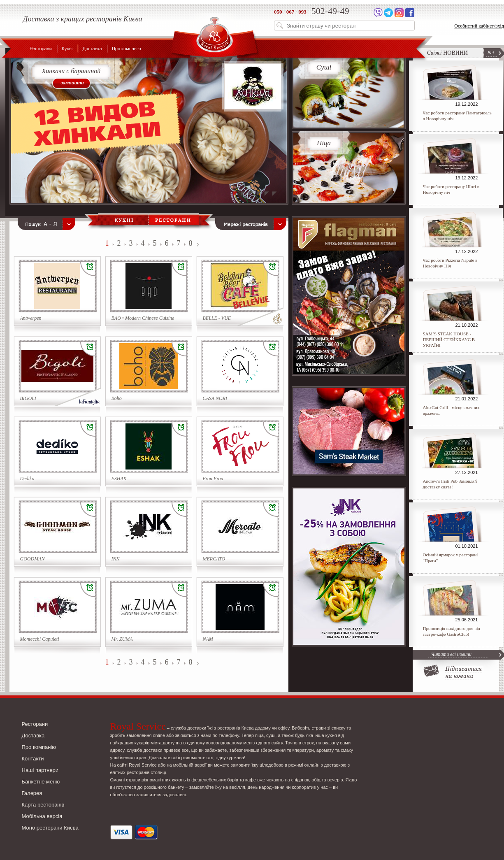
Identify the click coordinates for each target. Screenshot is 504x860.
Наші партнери (40, 770)
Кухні (67, 49)
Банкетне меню (41, 782)
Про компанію (127, 49)
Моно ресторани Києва (50, 828)
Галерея (32, 793)
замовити (72, 83)
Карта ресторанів (43, 805)
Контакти (33, 759)
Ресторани (41, 49)
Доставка (92, 49)
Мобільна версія (42, 816)
